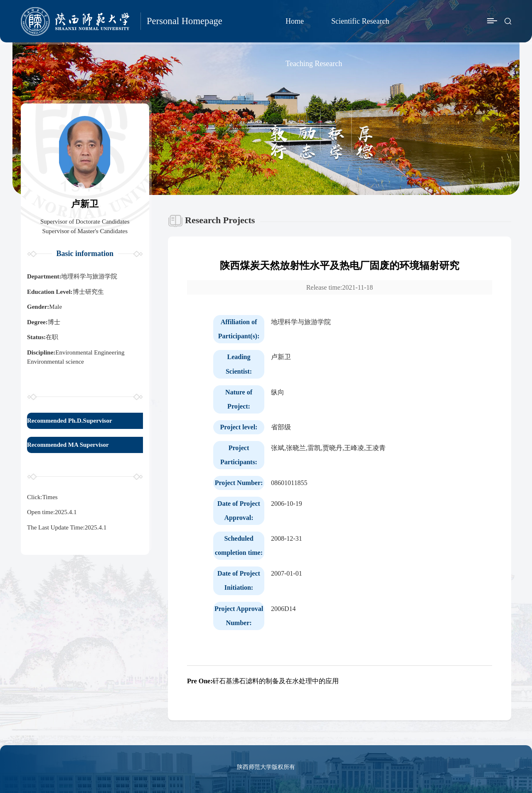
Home (295, 21)
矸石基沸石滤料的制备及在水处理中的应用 (263, 681)
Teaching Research (314, 64)
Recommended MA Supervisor (68, 445)
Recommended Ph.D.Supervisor (70, 421)
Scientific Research (360, 21)
